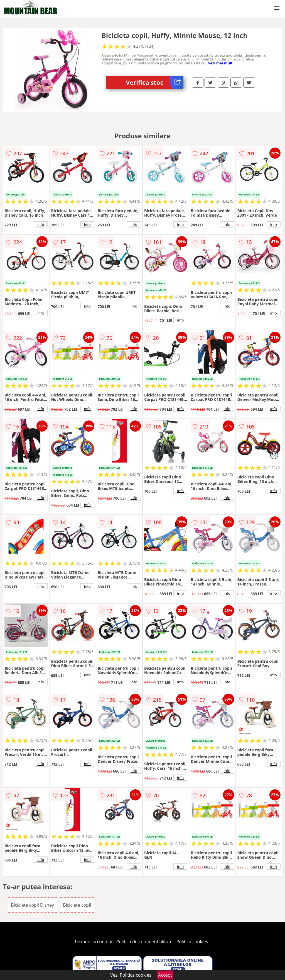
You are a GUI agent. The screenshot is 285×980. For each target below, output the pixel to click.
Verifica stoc (155, 82)
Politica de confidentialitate (144, 942)
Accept (165, 975)
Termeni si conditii (93, 942)
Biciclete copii (77, 905)
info (41, 224)
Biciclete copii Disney (32, 905)
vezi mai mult (220, 63)
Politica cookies (192, 942)
